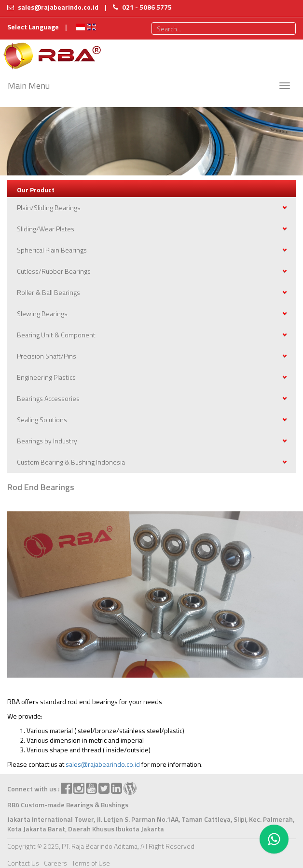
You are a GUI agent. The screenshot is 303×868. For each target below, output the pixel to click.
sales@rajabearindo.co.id (103, 764)
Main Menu (29, 86)
